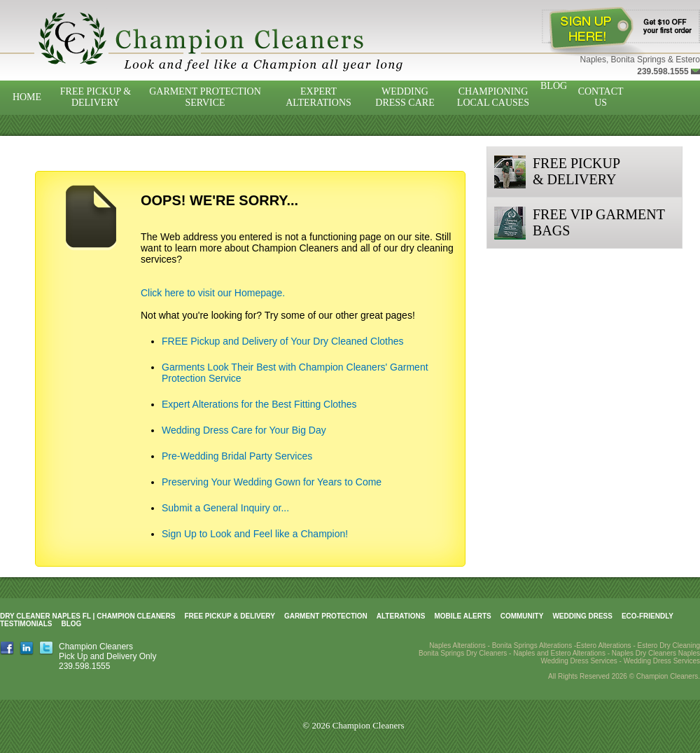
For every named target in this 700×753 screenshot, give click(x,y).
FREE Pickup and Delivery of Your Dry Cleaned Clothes (283, 341)
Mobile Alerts (462, 616)
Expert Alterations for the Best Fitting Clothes (259, 404)
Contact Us (601, 97)
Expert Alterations (318, 97)
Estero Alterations (603, 645)
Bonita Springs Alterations (532, 645)
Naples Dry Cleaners (644, 653)
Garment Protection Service (205, 97)
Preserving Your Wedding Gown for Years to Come (272, 482)
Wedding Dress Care (405, 97)
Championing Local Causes (493, 97)
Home (27, 97)
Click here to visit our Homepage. (213, 293)
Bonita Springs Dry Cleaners (463, 653)
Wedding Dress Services (662, 661)
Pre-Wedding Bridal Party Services (237, 456)
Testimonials (26, 624)
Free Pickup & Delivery (96, 97)
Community (522, 616)
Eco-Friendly (647, 616)
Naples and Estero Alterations (559, 653)
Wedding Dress (582, 616)
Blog (554, 86)
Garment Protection (326, 616)
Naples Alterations (457, 645)
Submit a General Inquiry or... (225, 508)
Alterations (401, 616)
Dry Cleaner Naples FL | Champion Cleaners (87, 616)
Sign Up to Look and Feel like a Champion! (255, 534)
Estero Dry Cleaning (669, 645)
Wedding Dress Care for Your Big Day (244, 430)
